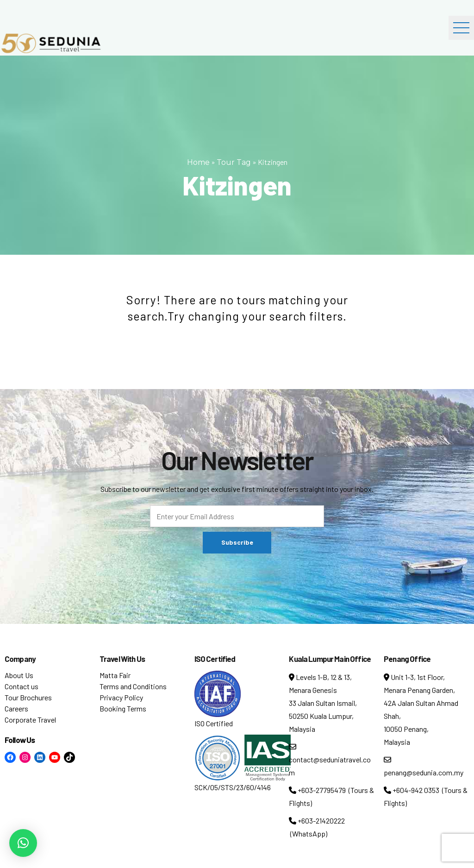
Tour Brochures (28, 697)
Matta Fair (115, 675)
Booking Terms (123, 708)
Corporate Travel (30, 720)
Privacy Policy (121, 697)
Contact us (22, 686)
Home (198, 162)
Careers (16, 708)
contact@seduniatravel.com (330, 760)
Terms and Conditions (133, 686)
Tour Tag (234, 162)
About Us (19, 675)
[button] (23, 843)
